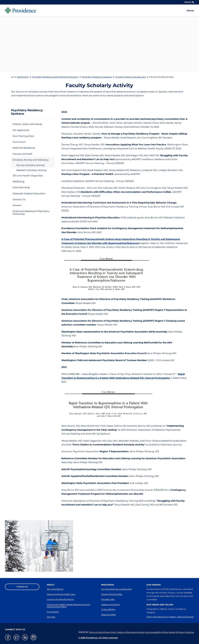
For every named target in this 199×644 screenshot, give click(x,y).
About (51, 585)
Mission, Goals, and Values (27, 124)
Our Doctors (53, 612)
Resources (108, 585)
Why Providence (55, 589)
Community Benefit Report (60, 599)
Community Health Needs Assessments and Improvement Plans (68, 606)
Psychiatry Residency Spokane (97, 77)
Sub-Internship (21, 187)
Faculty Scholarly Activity (31, 165)
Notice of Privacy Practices (181, 632)
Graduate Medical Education (29, 193)
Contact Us (19, 199)
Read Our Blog (109, 615)
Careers (17, 205)
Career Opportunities (112, 594)
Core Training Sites (23, 136)
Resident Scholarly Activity (31, 170)
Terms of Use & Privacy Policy (99, 632)
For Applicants (21, 130)
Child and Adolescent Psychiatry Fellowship (31, 213)
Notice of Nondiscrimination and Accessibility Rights (141, 632)
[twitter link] (16, 637)
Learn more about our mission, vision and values (170, 617)
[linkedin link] (25, 637)
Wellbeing (18, 182)
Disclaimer (78, 632)
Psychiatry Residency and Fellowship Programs (55, 77)
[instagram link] (34, 637)
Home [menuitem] (190, 10)
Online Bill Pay (108, 609)
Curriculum (19, 142)
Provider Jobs (108, 599)
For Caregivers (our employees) (117, 589)
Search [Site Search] (189, 2)
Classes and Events (110, 604)
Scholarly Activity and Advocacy (131, 77)
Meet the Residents (24, 148)
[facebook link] (8, 637)
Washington (23, 77)
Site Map (51, 617)
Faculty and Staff (22, 154)
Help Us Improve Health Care (61, 594)
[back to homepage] (12, 77)
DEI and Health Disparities (28, 176)
